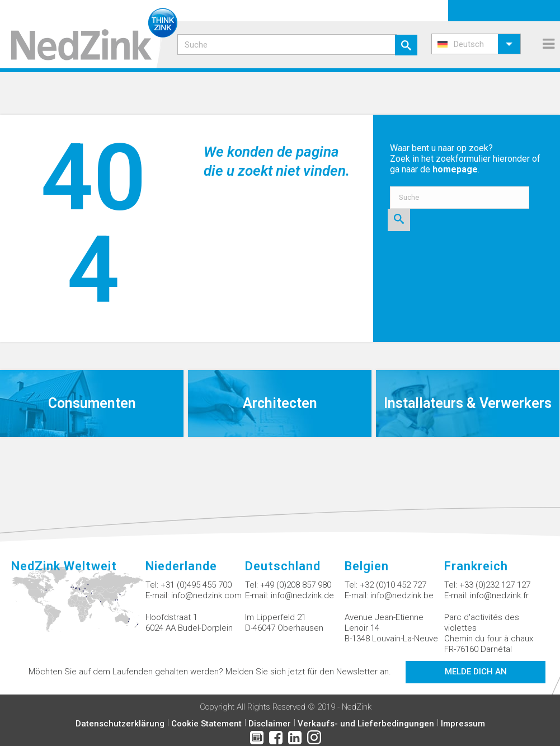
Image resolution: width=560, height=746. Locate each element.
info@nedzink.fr (499, 595)
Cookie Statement (206, 724)
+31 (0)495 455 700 (196, 585)
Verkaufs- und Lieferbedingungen (366, 724)
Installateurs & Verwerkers (468, 403)
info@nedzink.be (402, 595)
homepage (455, 169)
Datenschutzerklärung (120, 724)
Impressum (463, 724)
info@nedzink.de (302, 595)
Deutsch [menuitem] (469, 44)
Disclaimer (270, 724)
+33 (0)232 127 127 (495, 585)
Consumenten (92, 403)
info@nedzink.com (206, 595)
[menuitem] (476, 44)
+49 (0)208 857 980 (296, 585)
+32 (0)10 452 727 (393, 585)
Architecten (280, 403)
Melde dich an (476, 672)
